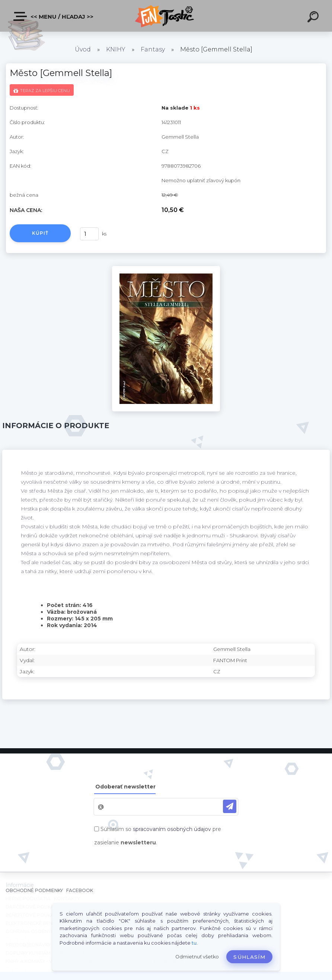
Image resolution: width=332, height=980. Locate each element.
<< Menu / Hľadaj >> (54, 16)
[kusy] (89, 234)
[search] (314, 18)
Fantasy (153, 49)
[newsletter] (230, 806)
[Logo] (166, 16)
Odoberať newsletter (125, 787)
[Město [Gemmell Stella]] (166, 269)
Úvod (83, 49)
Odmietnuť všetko (197, 957)
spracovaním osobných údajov (172, 829)
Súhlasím (249, 957)
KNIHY (116, 49)
